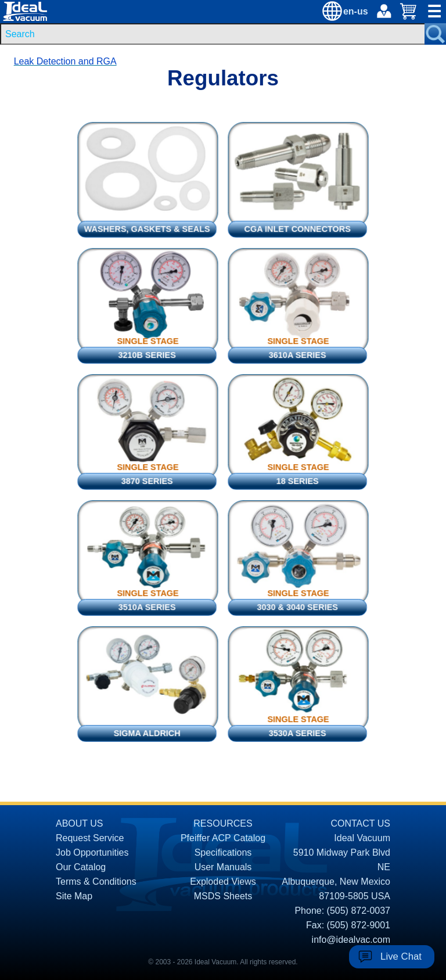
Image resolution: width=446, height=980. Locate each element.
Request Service (90, 838)
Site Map (74, 896)
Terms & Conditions (96, 882)
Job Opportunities (92, 852)
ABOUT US (80, 823)
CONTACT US (360, 823)
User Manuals (223, 867)
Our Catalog (81, 867)
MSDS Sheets (223, 896)
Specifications (223, 852)
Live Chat (401, 956)
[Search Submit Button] (435, 34)
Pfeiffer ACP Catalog (223, 838)
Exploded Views (223, 882)
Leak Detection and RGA (65, 61)
